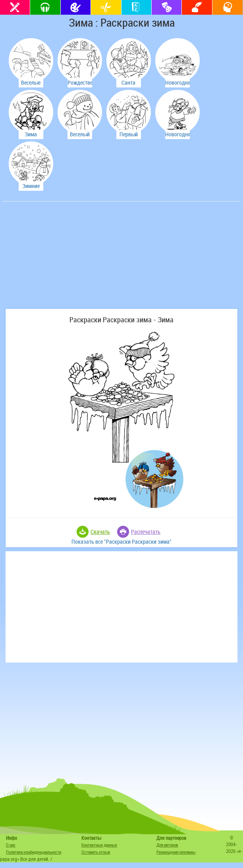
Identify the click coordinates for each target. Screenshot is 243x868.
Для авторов (167, 845)
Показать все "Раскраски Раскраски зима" (121, 542)
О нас (11, 845)
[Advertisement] (64, 259)
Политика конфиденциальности (34, 852)
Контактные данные (99, 845)
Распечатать (146, 532)
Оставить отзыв (96, 852)
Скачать (100, 532)
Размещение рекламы (176, 852)
